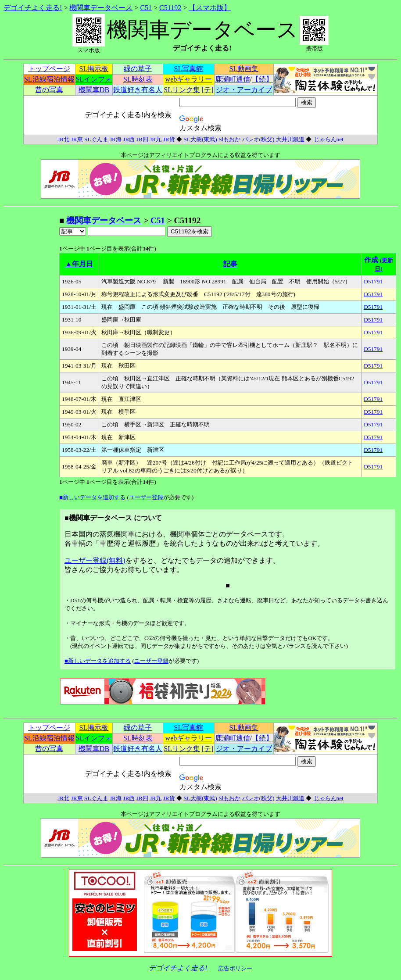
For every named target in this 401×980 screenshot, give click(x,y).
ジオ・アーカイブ (244, 90)
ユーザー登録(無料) (95, 560)
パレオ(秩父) (258, 139)
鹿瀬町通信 (233, 79)
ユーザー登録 (146, 497)
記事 (230, 264)
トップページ (49, 69)
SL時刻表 (138, 79)
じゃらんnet (328, 139)
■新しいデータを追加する (92, 497)
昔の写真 (49, 90)
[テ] (208, 90)
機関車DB (94, 90)
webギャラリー (189, 79)
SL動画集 (244, 69)
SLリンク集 (182, 90)
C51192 (170, 8)
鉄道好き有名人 (138, 90)
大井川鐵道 (290, 139)
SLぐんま (96, 139)
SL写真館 (189, 69)
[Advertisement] (31, 347)
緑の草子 (138, 69)
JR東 (77, 139)
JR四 (142, 139)
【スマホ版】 (210, 8)
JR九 (156, 139)
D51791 (373, 281)
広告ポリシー (235, 968)
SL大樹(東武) (200, 139)
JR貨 (169, 139)
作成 (371, 260)
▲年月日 (79, 264)
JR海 (116, 139)
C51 (146, 8)
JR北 (63, 139)
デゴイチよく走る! (33, 8)
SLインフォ (94, 79)
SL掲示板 (94, 69)
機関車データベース (101, 8)
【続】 (262, 79)
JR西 (129, 139)
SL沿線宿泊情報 (49, 79)
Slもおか (229, 139)
